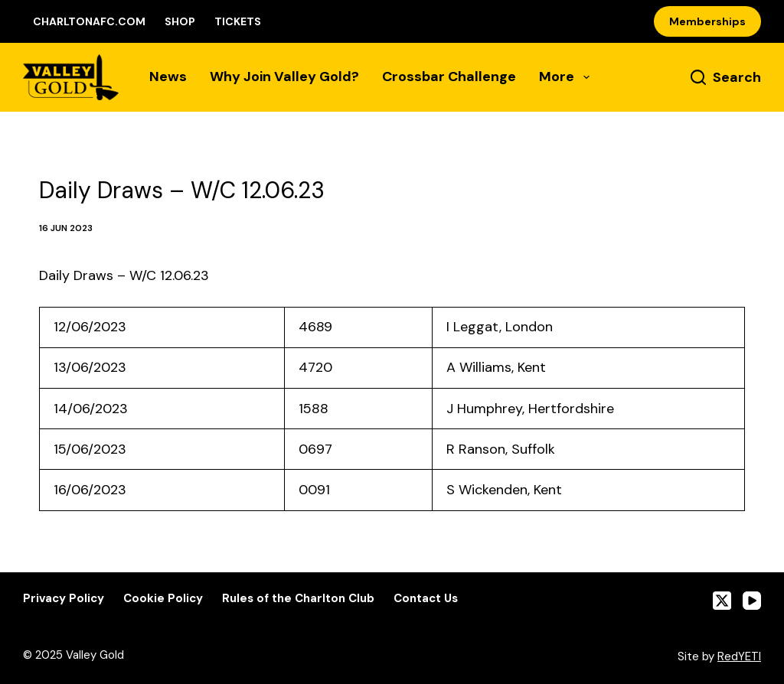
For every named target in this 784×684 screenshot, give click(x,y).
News (168, 77)
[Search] (726, 78)
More (564, 77)
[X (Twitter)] (722, 601)
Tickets (238, 21)
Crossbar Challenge (449, 77)
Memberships (707, 21)
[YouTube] (752, 601)
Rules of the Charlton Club (298, 599)
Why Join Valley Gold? (284, 77)
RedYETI (739, 656)
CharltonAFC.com (89, 21)
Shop (180, 21)
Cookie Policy (163, 599)
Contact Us (426, 599)
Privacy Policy (64, 599)
